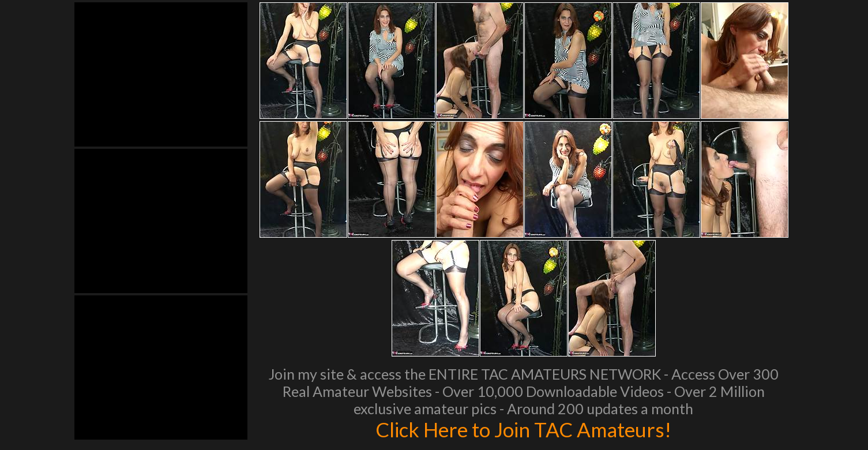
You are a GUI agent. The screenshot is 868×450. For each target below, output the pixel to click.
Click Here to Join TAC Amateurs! (523, 429)
